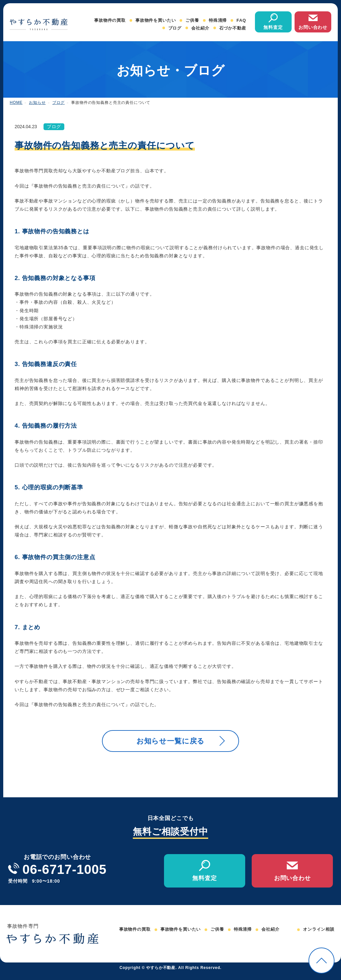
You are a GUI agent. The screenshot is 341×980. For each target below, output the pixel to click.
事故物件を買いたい (156, 20)
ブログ (175, 28)
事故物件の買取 (110, 20)
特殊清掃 (218, 20)
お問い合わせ (313, 27)
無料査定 (273, 27)
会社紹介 (200, 28)
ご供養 (192, 20)
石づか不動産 (233, 28)
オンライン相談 (319, 936)
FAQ (241, 20)
